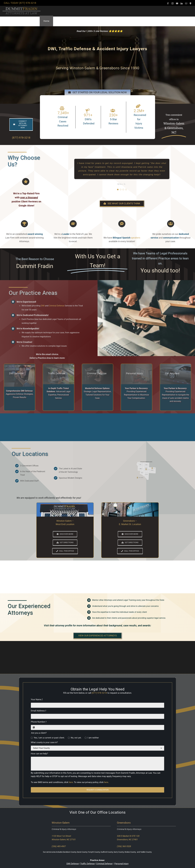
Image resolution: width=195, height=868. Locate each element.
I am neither (93, 738)
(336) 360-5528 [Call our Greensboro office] (124, 846)
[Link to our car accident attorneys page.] (175, 374)
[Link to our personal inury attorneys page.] (136, 374)
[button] (190, 21)
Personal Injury (121, 864)
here (71, 782)
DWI (43, 306)
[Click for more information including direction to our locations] (146, 471)
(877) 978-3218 (28, 3)
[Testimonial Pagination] (118, 190)
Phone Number (39, 722)
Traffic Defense (87, 864)
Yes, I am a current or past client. (49, 738)
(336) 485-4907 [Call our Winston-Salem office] (59, 846)
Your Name (37, 699)
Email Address (38, 711)
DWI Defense (73, 864)
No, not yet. (76, 738)
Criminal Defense (57, 306)
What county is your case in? (44, 742)
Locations (117, 812)
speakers (136, 238)
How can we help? (39, 754)
